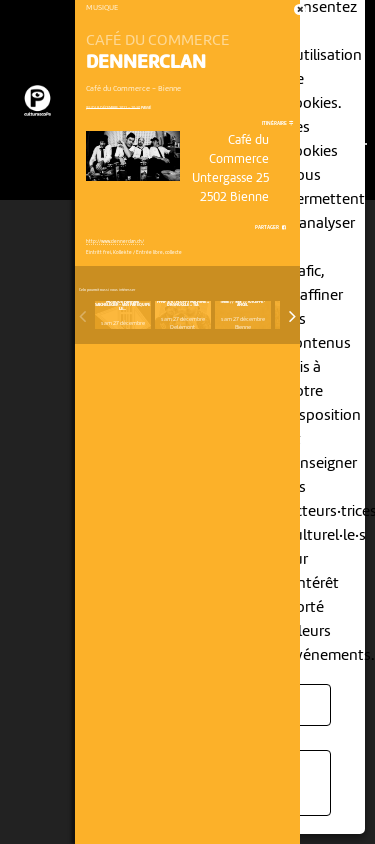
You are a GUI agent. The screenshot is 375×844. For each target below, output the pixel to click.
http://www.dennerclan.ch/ (115, 242)
